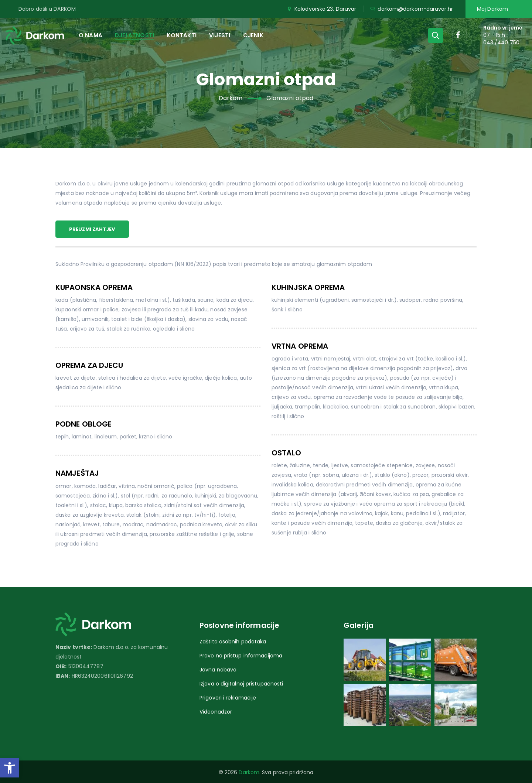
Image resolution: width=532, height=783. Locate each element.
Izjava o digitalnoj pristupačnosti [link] (241, 684)
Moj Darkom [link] (492, 9)
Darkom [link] (249, 772)
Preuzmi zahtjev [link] (92, 229)
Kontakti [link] (182, 35)
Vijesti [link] (220, 35)
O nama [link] (91, 35)
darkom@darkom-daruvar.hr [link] (411, 9)
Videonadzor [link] (216, 712)
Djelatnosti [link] (134, 35)
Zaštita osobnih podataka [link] (233, 642)
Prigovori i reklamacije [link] (228, 698)
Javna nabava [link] (218, 670)
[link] (10, 768)
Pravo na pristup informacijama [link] (241, 656)
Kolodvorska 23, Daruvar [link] (321, 9)
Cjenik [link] (253, 35)
